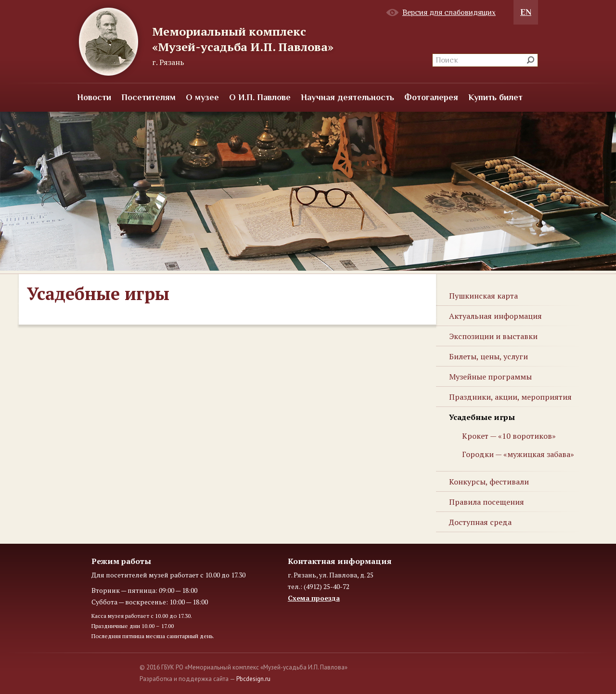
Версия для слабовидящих (449, 13)
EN (526, 12)
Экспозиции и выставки (493, 336)
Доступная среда (480, 522)
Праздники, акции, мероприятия (510, 397)
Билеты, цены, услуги (488, 356)
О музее (202, 97)
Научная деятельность (347, 97)
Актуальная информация (495, 316)
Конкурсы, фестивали (489, 482)
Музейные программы (490, 377)
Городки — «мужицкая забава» (518, 454)
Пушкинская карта (483, 296)
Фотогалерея (431, 97)
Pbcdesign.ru (253, 679)
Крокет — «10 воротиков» (509, 436)
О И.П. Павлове (260, 97)
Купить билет (495, 97)
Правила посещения (487, 502)
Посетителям (148, 97)
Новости (94, 97)
